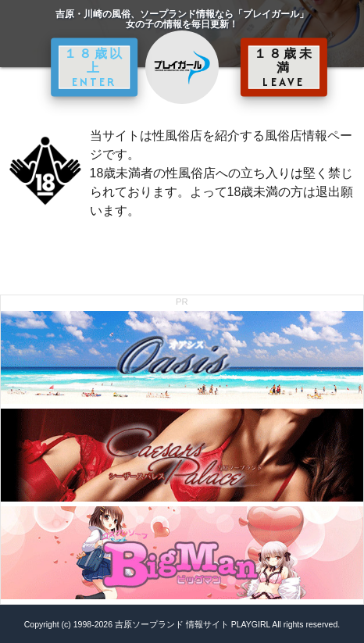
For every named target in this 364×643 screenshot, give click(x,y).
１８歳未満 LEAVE (284, 67)
